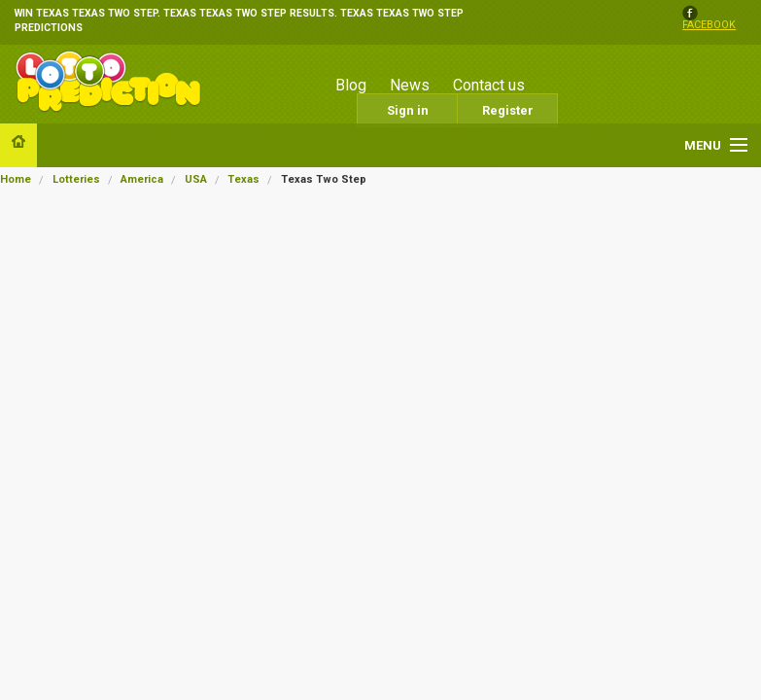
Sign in (408, 110)
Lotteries (76, 179)
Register (508, 110)
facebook (709, 26)
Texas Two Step (324, 179)
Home (16, 179)
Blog (351, 85)
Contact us (489, 85)
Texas (243, 179)
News (410, 85)
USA (196, 179)
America (142, 179)
